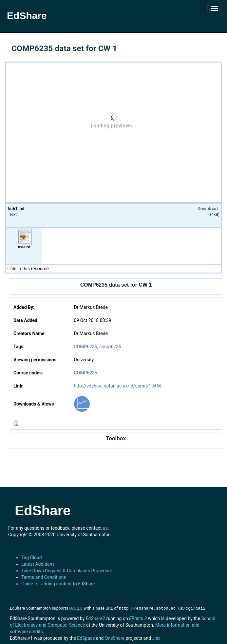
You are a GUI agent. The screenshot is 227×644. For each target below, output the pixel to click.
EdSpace (86, 637)
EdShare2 (95, 618)
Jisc (156, 637)
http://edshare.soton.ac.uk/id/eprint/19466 (118, 386)
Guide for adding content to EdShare (58, 584)
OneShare (115, 637)
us (105, 528)
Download (208, 209)
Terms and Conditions (44, 577)
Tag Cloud (32, 558)
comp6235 (110, 347)
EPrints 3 (138, 618)
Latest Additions (38, 564)
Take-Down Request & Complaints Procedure (67, 571)
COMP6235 (85, 347)
